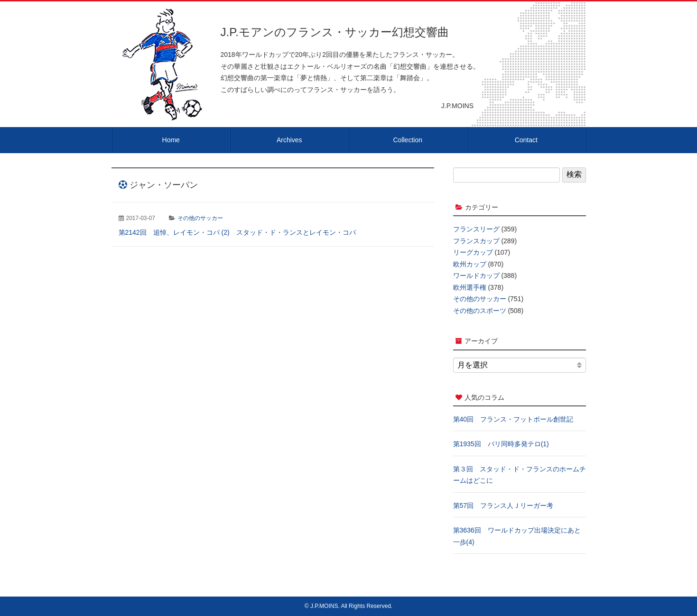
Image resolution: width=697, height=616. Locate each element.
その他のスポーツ (480, 311)
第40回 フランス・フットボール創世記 (513, 419)
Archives (289, 140)
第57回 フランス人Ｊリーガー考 (503, 506)
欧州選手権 (470, 287)
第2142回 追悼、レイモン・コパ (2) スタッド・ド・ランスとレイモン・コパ (237, 232)
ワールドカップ (476, 276)
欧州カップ (470, 264)
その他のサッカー (200, 218)
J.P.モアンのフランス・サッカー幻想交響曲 (335, 32)
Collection (408, 140)
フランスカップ (476, 241)
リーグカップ (473, 252)
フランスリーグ (476, 229)
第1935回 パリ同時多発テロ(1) (501, 444)
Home (171, 140)
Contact (526, 140)
